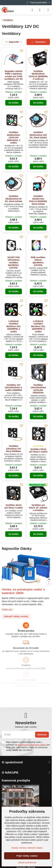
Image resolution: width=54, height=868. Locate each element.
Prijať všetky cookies (27, 856)
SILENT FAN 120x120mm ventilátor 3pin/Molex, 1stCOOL (13, 263)
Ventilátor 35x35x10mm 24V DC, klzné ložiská (38, 135)
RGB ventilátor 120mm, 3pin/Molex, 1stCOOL (38, 261)
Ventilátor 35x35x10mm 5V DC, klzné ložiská (13, 199)
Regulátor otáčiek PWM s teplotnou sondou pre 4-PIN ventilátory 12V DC (13, 75)
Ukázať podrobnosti (27, 862)
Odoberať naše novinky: (26, 727)
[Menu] (48, 10)
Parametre (38, 42)
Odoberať (42, 735)
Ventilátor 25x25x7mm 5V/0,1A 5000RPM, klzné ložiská (38, 200)
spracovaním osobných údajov (32, 745)
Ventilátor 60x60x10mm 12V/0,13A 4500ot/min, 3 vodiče (14, 138)
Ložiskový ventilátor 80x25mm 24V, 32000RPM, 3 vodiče (14, 326)
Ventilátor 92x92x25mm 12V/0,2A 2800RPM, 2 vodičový (38, 75)
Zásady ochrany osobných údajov (27, 848)
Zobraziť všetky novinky (16, 616)
